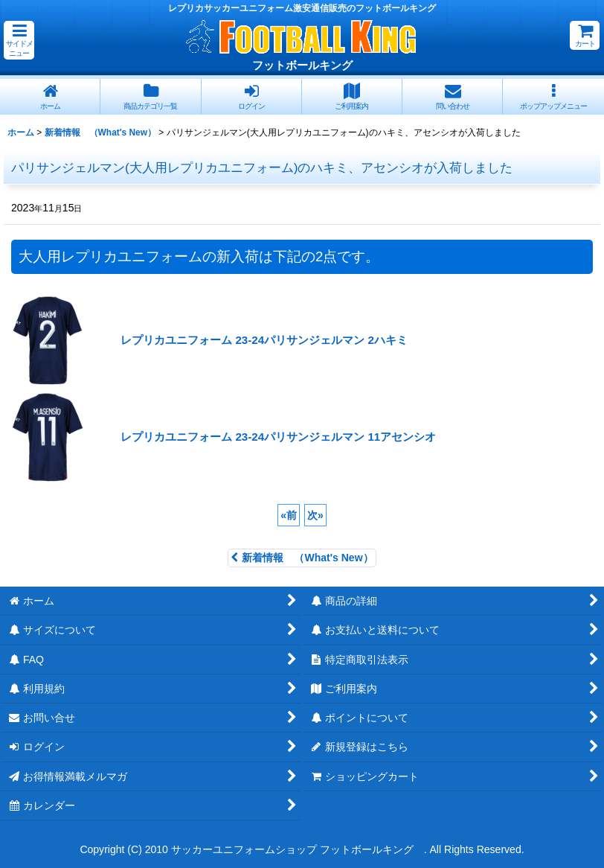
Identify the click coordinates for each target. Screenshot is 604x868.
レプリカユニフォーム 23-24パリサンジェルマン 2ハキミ (264, 340)
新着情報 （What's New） (302, 558)
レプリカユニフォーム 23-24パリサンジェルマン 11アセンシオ (278, 437)
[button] (19, 40)
